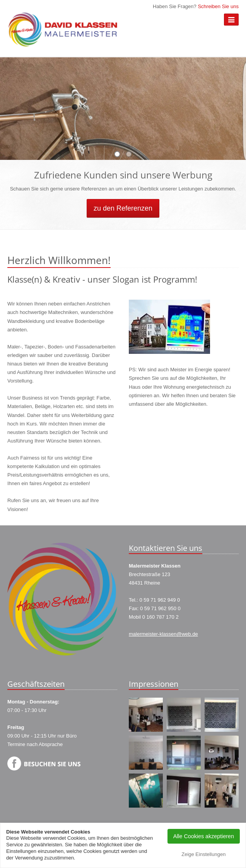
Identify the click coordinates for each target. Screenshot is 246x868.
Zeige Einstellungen (203, 854)
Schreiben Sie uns (218, 6)
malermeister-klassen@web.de (163, 634)
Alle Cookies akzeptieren (204, 836)
